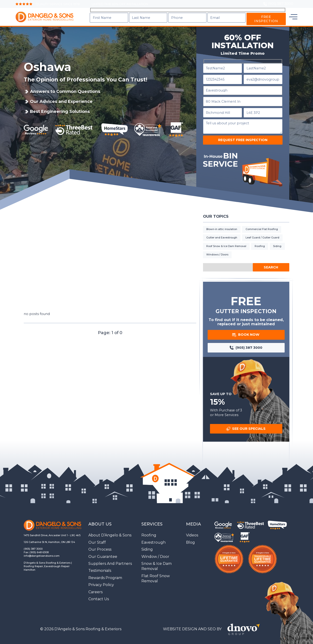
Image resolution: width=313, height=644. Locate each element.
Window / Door (155, 551)
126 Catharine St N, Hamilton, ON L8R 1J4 (49, 537)
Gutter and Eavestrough (222, 232)
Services (184, 14)
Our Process (100, 544)
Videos (192, 530)
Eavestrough (153, 537)
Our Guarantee (103, 551)
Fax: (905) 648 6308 (36, 547)
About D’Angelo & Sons (110, 530)
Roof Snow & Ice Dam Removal (226, 241)
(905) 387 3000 (33, 543)
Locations (252, 14)
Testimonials (100, 565)
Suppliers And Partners (110, 558)
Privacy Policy (101, 579)
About (161, 14)
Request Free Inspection (243, 134)
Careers (95, 586)
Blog (229, 14)
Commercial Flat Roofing (262, 224)
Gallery (209, 14)
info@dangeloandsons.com (42, 550)
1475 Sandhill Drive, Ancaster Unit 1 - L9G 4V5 (52, 530)
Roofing (260, 241)
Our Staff (97, 537)
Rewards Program (105, 572)
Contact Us (282, 14)
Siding (277, 241)
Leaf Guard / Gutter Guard (262, 232)
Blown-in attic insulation (222, 224)
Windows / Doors (217, 249)
